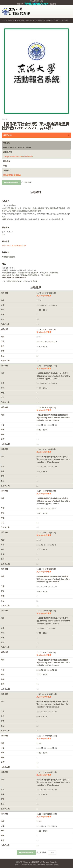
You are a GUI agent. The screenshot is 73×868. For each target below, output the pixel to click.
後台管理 (53, 4)
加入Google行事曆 (44, 296)
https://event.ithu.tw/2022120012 (19, 157)
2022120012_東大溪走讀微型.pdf (14, 246)
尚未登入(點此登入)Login (36, 4)
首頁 (3, 20)
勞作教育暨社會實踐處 (12, 175)
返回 (52, 852)
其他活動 (11, 20)
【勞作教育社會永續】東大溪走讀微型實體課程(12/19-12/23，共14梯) (42, 20)
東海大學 (20, 4)
